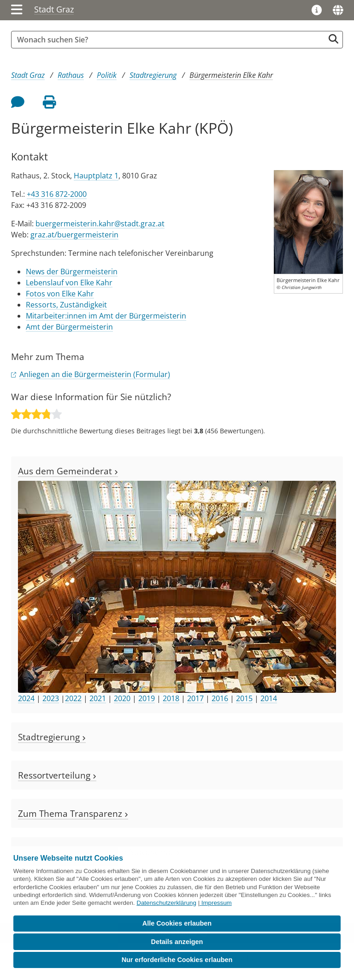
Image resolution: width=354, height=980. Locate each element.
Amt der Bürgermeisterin (69, 327)
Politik (107, 75)
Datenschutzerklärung (166, 903)
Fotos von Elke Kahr (60, 294)
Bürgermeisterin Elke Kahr (231, 75)
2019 (147, 698)
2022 (73, 698)
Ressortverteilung (57, 775)
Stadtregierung (153, 75)
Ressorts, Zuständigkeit (66, 305)
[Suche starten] (333, 39)
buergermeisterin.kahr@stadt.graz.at (100, 224)
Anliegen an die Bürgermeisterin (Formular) (95, 374)
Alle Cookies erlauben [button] (177, 923)
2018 (171, 698)
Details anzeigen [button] (177, 942)
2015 (244, 698)
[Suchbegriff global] (170, 40)
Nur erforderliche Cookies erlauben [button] (177, 960)
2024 (26, 698)
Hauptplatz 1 (96, 176)
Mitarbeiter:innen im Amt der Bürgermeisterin (106, 316)
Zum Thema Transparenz (73, 813)
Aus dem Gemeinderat (68, 471)
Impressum (217, 903)
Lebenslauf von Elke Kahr (69, 283)
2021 (98, 698)
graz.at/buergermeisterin (74, 235)
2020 (122, 698)
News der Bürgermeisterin (72, 272)
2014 (269, 698)
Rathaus (71, 75)
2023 (51, 698)
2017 (195, 698)
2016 (220, 698)
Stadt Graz (54, 9)
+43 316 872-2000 (57, 194)
